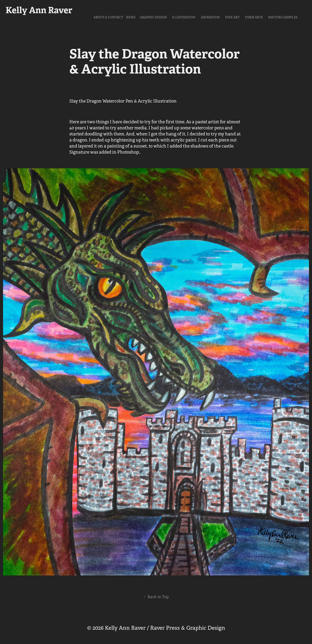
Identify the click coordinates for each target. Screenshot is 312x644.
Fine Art (232, 17)
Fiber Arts (254, 17)
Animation (210, 17)
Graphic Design (153, 17)
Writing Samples (283, 17)
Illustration (184, 17)
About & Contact (108, 17)
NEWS (131, 17)
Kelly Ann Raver (39, 10)
